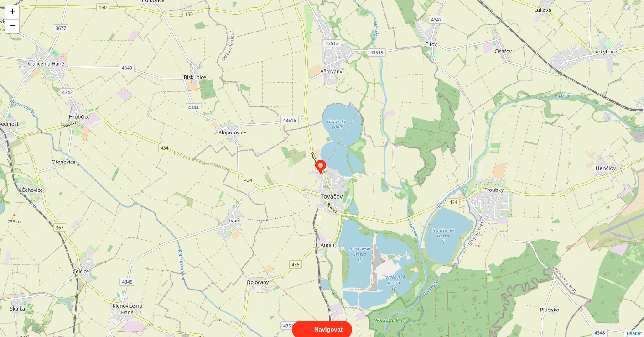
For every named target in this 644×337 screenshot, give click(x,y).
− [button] (13, 26)
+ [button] (13, 12)
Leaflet (634, 325)
